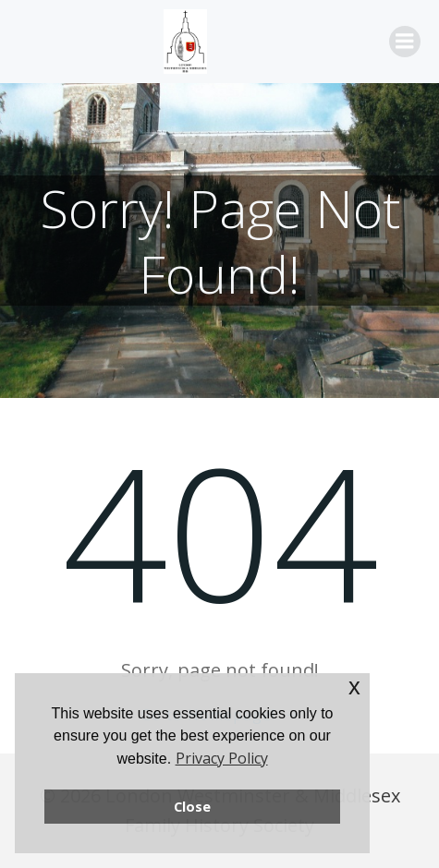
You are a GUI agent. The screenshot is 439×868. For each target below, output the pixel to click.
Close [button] (192, 807)
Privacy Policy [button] (222, 758)
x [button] (354, 687)
